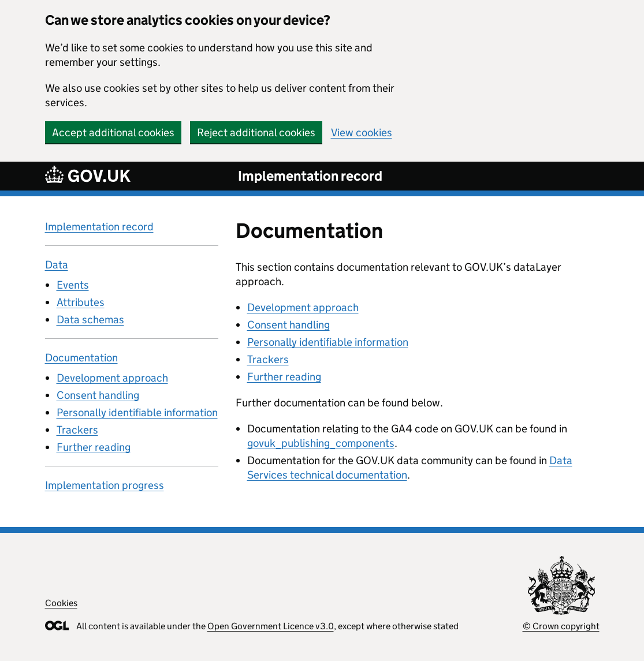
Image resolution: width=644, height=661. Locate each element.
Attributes (81, 302)
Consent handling (98, 395)
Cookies (61, 603)
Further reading (94, 447)
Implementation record (310, 176)
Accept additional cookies (113, 132)
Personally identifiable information (137, 412)
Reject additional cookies (256, 132)
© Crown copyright (561, 626)
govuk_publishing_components (321, 443)
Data (57, 265)
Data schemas (90, 320)
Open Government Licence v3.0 (271, 626)
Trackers (77, 430)
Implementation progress (105, 485)
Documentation (81, 358)
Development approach (112, 378)
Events (73, 285)
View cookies (362, 132)
